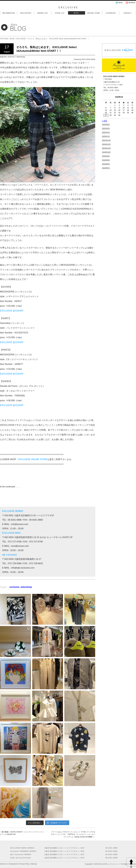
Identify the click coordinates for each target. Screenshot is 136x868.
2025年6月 (106, 125)
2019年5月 (106, 168)
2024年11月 (106, 144)
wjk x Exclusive (10, 555)
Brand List (42, 13)
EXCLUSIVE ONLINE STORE (33, 459)
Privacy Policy (24, 864)
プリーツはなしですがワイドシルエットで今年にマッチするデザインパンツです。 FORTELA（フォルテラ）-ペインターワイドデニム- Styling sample (73, 834)
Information (8, 13)
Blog (76, 13)
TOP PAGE (4, 39)
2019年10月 (106, 152)
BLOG (12, 39)
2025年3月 (106, 128)
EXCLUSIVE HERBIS (13, 511)
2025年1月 (106, 136)
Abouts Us (4, 864)
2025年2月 (106, 132)
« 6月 (105, 121)
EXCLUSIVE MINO (11, 533)
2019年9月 (106, 156)
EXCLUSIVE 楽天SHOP (12, 311)
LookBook (111, 13)
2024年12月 (106, 140)
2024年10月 (106, 148)
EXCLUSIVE (21, 39)
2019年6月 (106, 164)
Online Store (93, 13)
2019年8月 (106, 160)
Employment (13, 864)
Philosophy (26, 13)
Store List (60, 13)
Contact (128, 13)
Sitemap (34, 864)
